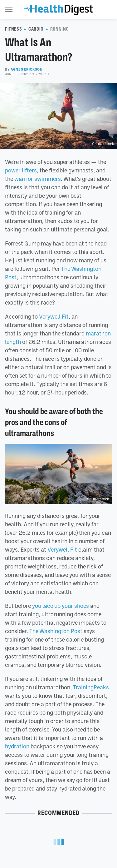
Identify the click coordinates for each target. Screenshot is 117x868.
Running (60, 29)
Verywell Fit (54, 316)
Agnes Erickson (27, 69)
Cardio (36, 29)
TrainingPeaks (91, 687)
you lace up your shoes (61, 606)
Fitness (13, 29)
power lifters (21, 170)
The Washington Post (56, 631)
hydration (17, 746)
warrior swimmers (38, 179)
